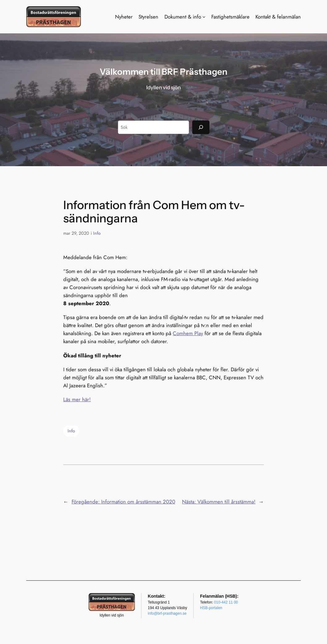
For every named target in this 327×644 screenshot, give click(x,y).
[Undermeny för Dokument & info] (204, 17)
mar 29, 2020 (76, 233)
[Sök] (201, 127)
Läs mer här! (77, 399)
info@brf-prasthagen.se (167, 613)
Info (97, 233)
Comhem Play (188, 333)
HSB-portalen (211, 608)
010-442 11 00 (226, 602)
